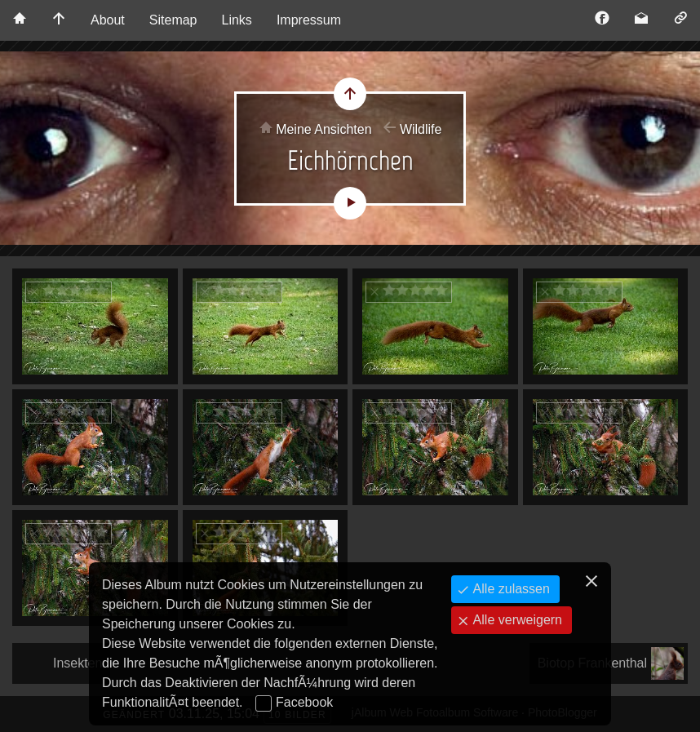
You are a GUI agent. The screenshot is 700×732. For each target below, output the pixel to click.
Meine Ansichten (323, 129)
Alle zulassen (509, 589)
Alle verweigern (516, 620)
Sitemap (173, 20)
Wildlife (421, 129)
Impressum (309, 20)
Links (237, 20)
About (108, 20)
